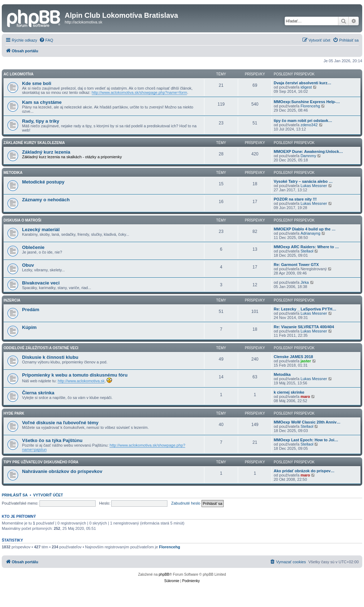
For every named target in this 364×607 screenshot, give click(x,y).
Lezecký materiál (41, 230)
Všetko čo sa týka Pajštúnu (52, 440)
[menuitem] (46, 40)
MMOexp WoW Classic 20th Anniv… (307, 422)
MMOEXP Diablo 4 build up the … (305, 229)
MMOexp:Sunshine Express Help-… (307, 102)
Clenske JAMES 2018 (293, 357)
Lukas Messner (314, 186)
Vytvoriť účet (48, 495)
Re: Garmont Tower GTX (296, 265)
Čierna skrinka (38, 393)
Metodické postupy (43, 182)
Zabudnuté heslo (186, 503)
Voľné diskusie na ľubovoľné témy (60, 423)
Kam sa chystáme (42, 102)
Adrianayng (310, 233)
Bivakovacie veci (41, 283)
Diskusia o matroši (22, 220)
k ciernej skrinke (289, 392)
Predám (31, 310)
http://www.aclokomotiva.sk (81, 381)
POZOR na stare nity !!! (295, 199)
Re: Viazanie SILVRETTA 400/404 (304, 327)
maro (305, 396)
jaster (306, 361)
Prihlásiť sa (15, 495)
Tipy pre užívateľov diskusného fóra (41, 462)
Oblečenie (33, 247)
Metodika (13, 173)
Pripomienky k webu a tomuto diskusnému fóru (75, 375)
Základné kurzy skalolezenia (34, 143)
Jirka (304, 282)
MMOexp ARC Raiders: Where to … (306, 247)
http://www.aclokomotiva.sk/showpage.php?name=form (140, 92)
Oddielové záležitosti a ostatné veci (41, 348)
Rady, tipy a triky (41, 121)
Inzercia (12, 300)
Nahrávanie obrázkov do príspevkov (62, 471)
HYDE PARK (14, 413)
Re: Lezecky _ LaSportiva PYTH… (305, 309)
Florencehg (310, 106)
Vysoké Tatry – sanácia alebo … (303, 181)
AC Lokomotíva (18, 74)
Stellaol (307, 251)
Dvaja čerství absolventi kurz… (303, 83)
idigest (306, 87)
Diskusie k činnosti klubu (50, 357)
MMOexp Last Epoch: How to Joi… (306, 440)
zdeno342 (309, 125)
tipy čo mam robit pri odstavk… (303, 121)
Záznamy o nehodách (46, 200)
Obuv (28, 265)
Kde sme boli (37, 83)
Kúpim (29, 327)
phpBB (164, 574)
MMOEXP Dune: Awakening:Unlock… (308, 151)
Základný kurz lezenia (46, 152)
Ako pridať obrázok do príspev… (304, 471)
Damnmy (308, 156)
